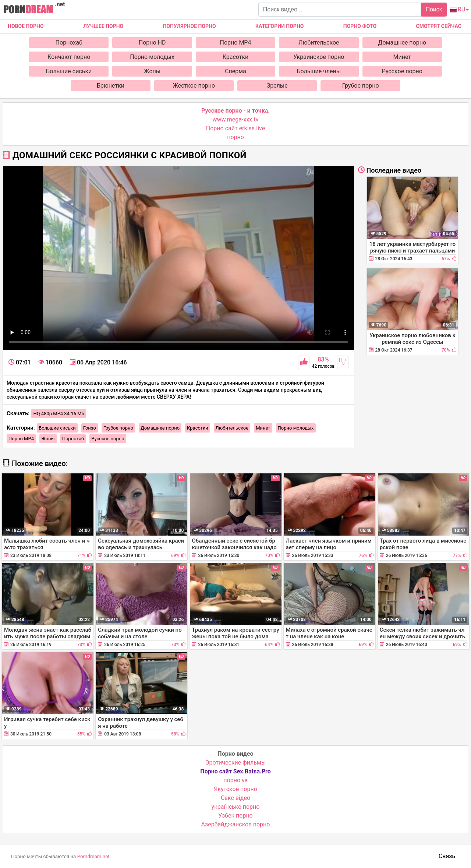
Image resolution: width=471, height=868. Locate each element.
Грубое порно (361, 86)
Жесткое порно (194, 86)
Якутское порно (235, 789)
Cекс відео (235, 798)
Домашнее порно (402, 43)
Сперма (235, 71)
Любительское (319, 43)
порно (235, 137)
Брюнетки (111, 86)
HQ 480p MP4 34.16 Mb (59, 414)
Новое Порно (26, 26)
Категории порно (279, 26)
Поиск (433, 9)
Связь (447, 856)
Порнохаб (69, 43)
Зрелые (277, 86)
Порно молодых (152, 57)
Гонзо (90, 428)
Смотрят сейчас (439, 26)
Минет (402, 57)
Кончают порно (69, 57)
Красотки (236, 57)
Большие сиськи (69, 71)
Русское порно (402, 71)
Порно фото (360, 26)
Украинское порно (319, 57)
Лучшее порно (103, 26)
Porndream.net (93, 856)
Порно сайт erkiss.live (235, 128)
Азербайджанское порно (236, 824)
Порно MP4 (236, 43)
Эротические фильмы (236, 763)
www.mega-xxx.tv (236, 119)
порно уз (235, 780)
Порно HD (152, 43)
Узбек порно (235, 816)
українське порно (236, 807)
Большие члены (319, 71)
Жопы (152, 71)
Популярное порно (190, 26)
